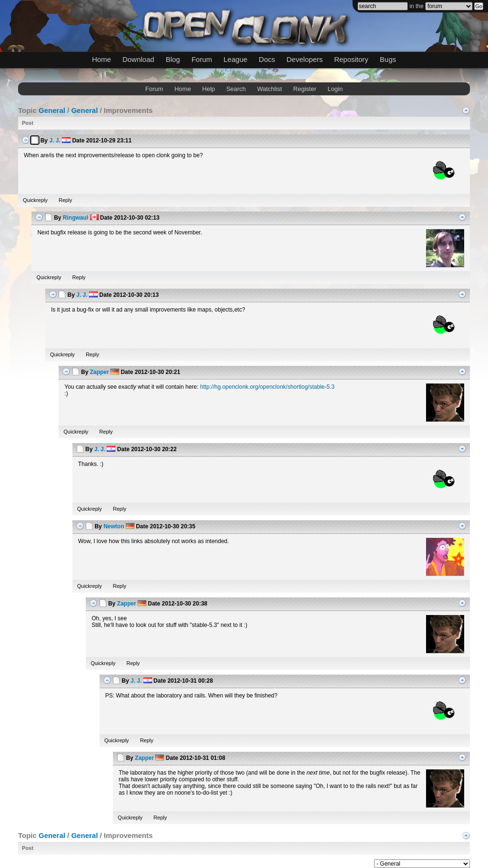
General (52, 110)
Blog (173, 59)
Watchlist (269, 89)
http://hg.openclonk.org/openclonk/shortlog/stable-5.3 (267, 387)
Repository (351, 59)
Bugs (388, 59)
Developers (305, 59)
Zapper (100, 372)
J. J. (55, 141)
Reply (65, 200)
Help (208, 89)
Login (335, 89)
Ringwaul (76, 218)
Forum (202, 59)
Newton (114, 526)
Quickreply (35, 200)
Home (102, 59)
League (235, 59)
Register (305, 89)
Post (28, 123)
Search (236, 89)
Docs (267, 59)
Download (138, 59)
